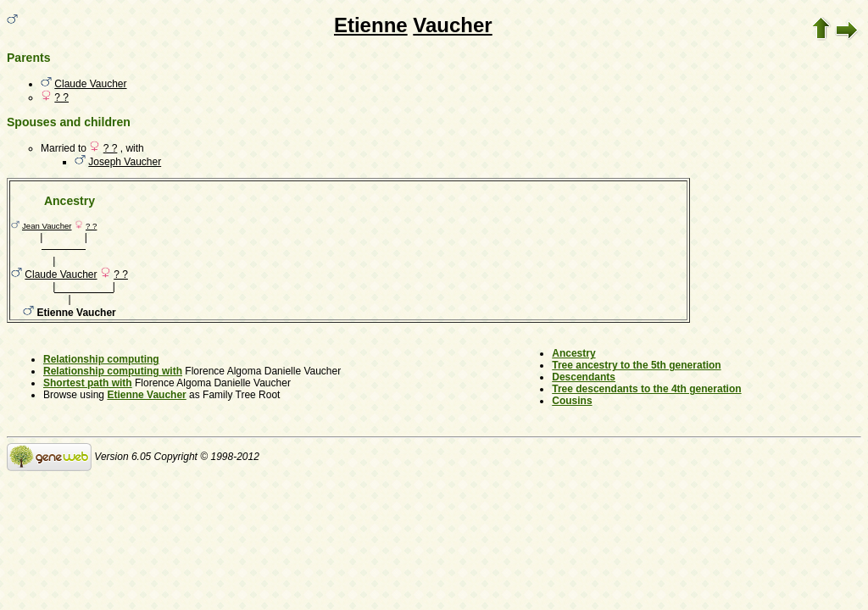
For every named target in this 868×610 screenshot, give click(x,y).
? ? (61, 97)
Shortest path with (88, 383)
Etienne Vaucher (146, 395)
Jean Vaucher (47, 226)
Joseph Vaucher (125, 162)
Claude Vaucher (90, 84)
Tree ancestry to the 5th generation (636, 365)
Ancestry (573, 353)
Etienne (371, 25)
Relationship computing (101, 359)
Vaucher (452, 25)
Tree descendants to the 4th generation (646, 389)
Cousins (572, 401)
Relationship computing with (113, 371)
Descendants (584, 377)
